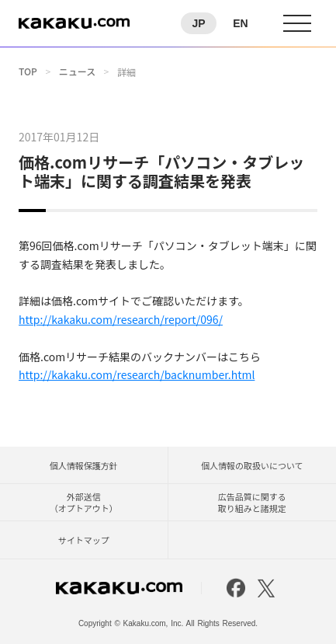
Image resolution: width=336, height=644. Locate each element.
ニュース (77, 71)
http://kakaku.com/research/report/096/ (121, 319)
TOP (28, 71)
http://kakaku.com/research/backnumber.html (137, 374)
